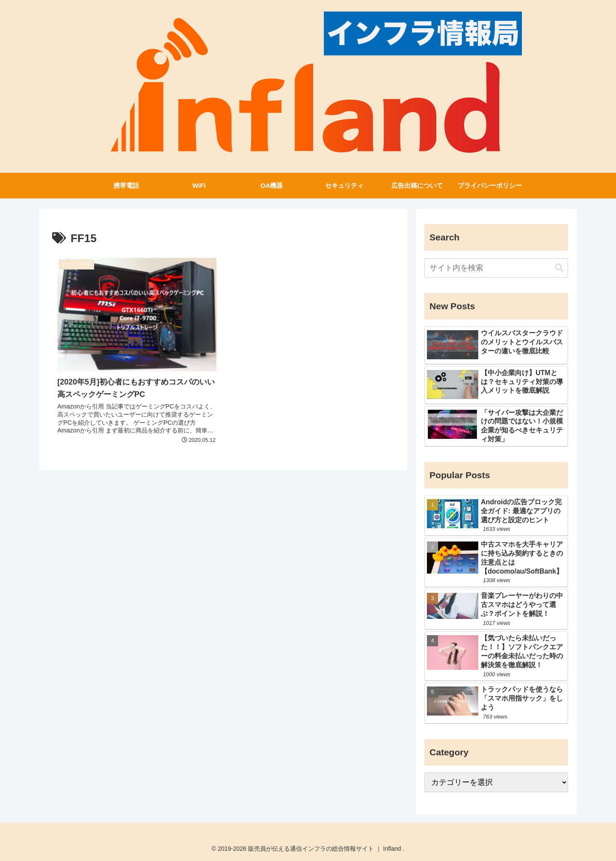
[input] (496, 268)
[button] (559, 268)
